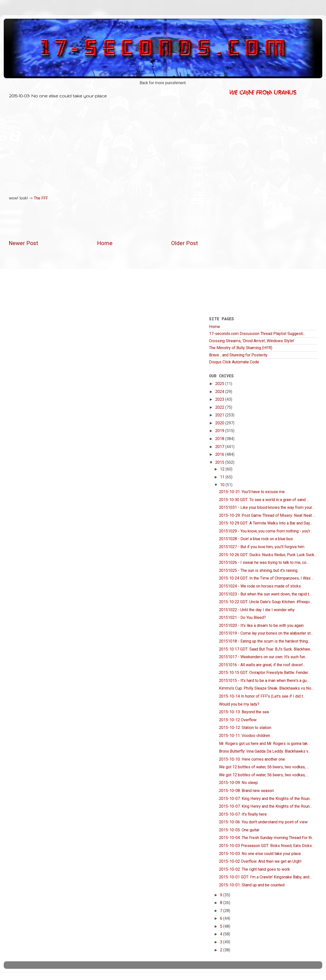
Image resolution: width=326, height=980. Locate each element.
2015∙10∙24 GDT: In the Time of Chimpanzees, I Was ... (266, 578)
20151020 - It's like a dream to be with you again (261, 625)
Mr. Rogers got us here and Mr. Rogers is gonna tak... (264, 744)
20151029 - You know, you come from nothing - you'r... (266, 531)
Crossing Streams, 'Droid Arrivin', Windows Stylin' (252, 341)
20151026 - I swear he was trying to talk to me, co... (264, 562)
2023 (220, 399)
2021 (220, 415)
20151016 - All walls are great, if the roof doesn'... (262, 665)
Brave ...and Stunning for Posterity (238, 355)
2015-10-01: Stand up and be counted (252, 885)
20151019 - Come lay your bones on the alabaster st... (266, 633)
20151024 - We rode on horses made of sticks (260, 586)
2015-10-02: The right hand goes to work (254, 869)
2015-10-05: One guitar (239, 830)
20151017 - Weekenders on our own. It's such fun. (262, 657)
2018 (220, 439)
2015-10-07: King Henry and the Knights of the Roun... (265, 799)
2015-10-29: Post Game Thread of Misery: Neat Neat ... (267, 515)
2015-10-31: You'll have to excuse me (252, 492)
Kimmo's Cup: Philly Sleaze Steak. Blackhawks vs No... (266, 688)
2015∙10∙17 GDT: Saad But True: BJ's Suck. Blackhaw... (265, 649)
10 (223, 485)
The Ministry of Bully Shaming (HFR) (241, 348)
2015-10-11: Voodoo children (244, 736)
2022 (220, 407)
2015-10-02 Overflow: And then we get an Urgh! (260, 861)
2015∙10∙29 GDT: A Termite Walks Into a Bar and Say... (265, 523)
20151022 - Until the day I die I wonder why (257, 610)
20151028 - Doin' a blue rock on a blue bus (256, 539)
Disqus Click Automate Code (234, 362)
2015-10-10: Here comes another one (252, 759)
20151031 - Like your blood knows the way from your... (267, 507)
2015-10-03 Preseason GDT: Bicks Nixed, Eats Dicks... (267, 846)
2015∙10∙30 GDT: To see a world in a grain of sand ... (264, 500)
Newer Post (23, 243)
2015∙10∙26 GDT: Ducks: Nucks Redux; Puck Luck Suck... (268, 555)
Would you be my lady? (239, 704)
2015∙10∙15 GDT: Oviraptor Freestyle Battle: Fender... (264, 673)
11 (223, 477)
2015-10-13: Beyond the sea (244, 712)
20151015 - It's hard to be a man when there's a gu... (264, 681)
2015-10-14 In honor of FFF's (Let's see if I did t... (262, 696)
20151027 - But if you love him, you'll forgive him (262, 547)
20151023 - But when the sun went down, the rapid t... (265, 594)
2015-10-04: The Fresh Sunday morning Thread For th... (267, 838)
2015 (220, 462)
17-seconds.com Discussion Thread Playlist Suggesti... (257, 334)
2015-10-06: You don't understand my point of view (263, 822)
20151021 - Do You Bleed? (242, 618)
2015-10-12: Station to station (245, 728)
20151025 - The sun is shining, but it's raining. (259, 570)
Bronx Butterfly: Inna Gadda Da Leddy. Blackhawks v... (265, 751)
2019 (220, 431)
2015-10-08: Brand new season (246, 791)
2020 (220, 423)
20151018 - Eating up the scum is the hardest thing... (265, 641)
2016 (220, 454)
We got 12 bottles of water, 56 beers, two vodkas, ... (264, 767)
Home (105, 243)
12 (223, 469)
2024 (220, 392)
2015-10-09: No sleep (238, 783)
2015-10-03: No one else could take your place (260, 854)
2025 (220, 384)
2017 (220, 447)
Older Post (185, 243)
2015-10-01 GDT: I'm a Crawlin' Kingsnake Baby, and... (265, 877)
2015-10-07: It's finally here (243, 814)
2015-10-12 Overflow (238, 720)
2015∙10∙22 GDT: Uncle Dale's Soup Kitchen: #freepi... (265, 602)
